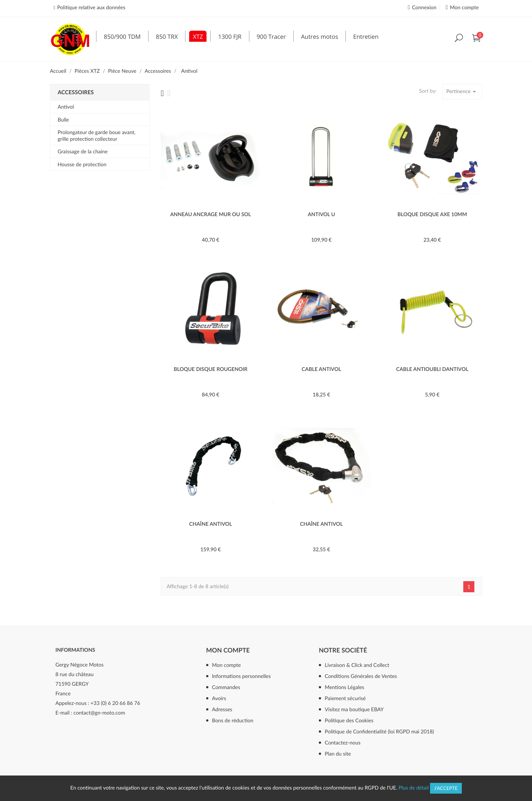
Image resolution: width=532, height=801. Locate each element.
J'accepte (446, 788)
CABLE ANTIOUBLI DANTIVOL (432, 369)
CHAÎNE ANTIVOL (211, 524)
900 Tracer (271, 37)
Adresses (222, 709)
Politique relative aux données (91, 7)
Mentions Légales (345, 687)
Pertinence (462, 92)
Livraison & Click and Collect (357, 665)
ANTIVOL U (321, 214)
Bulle (63, 120)
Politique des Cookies (349, 720)
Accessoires (76, 92)
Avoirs (219, 698)
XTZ (198, 37)
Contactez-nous (343, 742)
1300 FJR (230, 37)
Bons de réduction (233, 720)
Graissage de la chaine (83, 151)
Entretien (366, 37)
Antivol (66, 107)
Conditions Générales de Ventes (361, 676)
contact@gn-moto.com (99, 713)
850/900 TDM (122, 37)
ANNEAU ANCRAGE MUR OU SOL (211, 214)
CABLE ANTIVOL (322, 369)
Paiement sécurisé (345, 698)
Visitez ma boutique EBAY (354, 709)
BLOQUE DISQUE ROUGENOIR (210, 369)
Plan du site (338, 754)
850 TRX (167, 37)
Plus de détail (414, 788)
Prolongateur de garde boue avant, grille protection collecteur (97, 135)
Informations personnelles (241, 676)
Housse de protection (82, 164)
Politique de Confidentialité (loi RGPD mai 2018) (379, 731)
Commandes (226, 687)
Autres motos (320, 37)
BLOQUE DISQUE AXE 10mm (432, 214)
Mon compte (228, 650)
